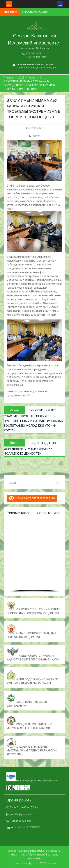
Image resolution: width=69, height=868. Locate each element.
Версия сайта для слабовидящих (32, 498)
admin (36, 136)
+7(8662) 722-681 (21, 821)
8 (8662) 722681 (34, 53)
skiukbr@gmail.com (36, 57)
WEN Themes (48, 863)
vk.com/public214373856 (25, 827)
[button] (11, 556)
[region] (35, 557)
